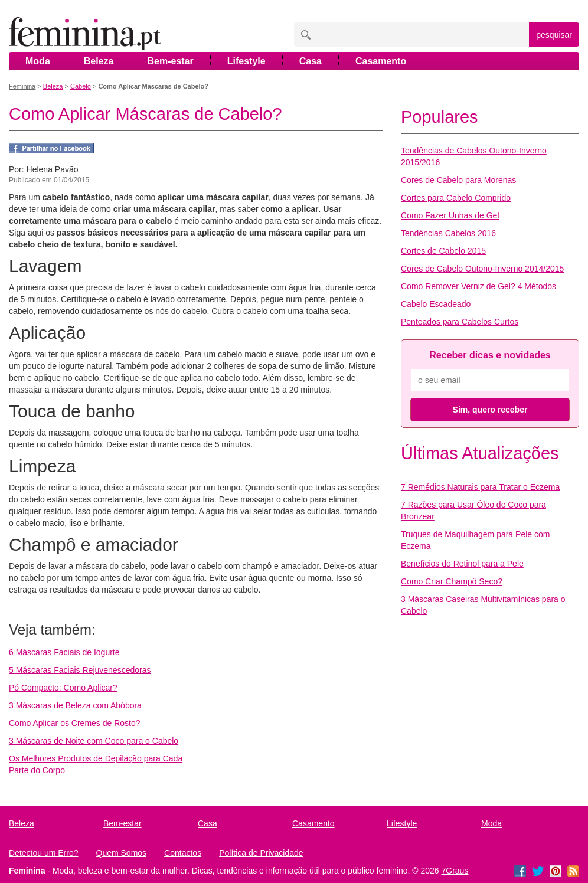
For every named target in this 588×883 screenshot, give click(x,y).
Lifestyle (246, 61)
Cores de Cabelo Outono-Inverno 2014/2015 (482, 269)
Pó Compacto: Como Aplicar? (63, 688)
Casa (311, 61)
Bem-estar (170, 61)
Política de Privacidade (261, 853)
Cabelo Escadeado (436, 304)
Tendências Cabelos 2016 (448, 233)
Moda (38, 61)
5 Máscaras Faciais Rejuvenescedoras (80, 670)
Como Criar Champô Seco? (452, 581)
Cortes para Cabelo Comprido (456, 198)
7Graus (455, 871)
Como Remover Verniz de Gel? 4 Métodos (478, 286)
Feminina (22, 86)
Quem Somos (122, 853)
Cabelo (81, 86)
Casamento (381, 61)
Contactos (183, 853)
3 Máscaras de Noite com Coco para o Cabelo (94, 741)
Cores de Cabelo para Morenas (458, 180)
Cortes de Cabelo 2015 (443, 251)
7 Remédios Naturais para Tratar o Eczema (480, 487)
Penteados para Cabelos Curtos (460, 322)
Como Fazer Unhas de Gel (450, 215)
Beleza (99, 61)
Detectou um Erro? (44, 853)
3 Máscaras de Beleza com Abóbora (75, 705)
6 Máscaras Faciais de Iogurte (64, 652)
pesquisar (554, 35)
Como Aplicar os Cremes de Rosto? (75, 723)
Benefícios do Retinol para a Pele (462, 564)
